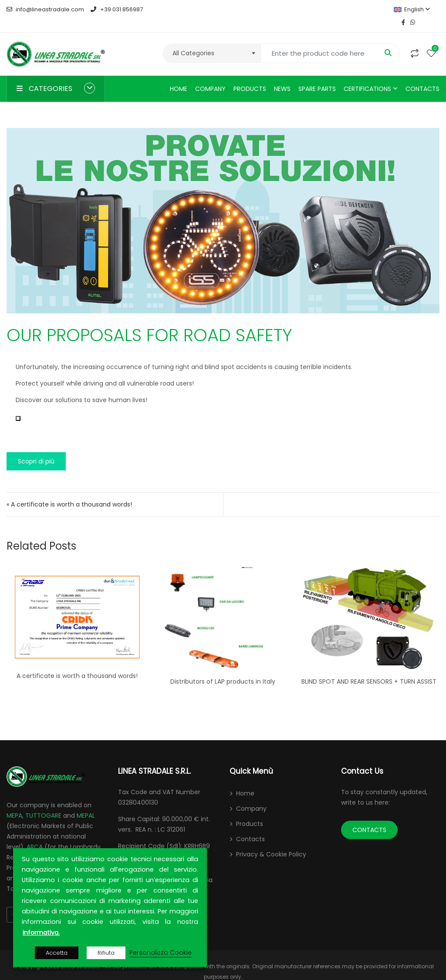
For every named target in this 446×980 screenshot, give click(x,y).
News (282, 76)
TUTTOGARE (43, 802)
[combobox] (211, 40)
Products (250, 76)
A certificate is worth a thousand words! (77, 663)
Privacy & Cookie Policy (271, 841)
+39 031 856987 (117, 9)
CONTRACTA (52, 844)
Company (210, 76)
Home (179, 76)
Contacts (422, 76)
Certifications (367, 76)
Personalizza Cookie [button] (160, 953)
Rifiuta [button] (106, 953)
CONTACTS (369, 817)
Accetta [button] (57, 953)
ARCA (35, 834)
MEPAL (86, 802)
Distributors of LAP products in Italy (223, 668)
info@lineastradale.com (45, 9)
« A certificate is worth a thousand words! (69, 491)
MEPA (14, 802)
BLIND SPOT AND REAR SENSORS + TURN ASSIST (369, 668)
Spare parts (317, 76)
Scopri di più (36, 448)
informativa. (41, 933)
